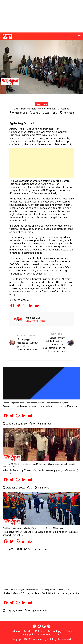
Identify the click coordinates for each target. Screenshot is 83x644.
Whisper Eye (18, 113)
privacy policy (28, 634)
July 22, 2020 (13, 610)
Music (28, 631)
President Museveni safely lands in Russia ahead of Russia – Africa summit (33, 528)
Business (41, 104)
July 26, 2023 (12, 549)
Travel (69, 631)
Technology (54, 631)
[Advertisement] (41, 16)
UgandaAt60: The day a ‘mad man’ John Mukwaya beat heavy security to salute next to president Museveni (39, 465)
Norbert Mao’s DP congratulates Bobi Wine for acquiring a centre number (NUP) (36, 590)
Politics (39, 631)
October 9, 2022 (14, 487)
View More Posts (35, 321)
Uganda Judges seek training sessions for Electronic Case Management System (36, 403)
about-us (46, 634)
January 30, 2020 (15, 423)
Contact (60, 634)
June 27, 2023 (40, 113)
